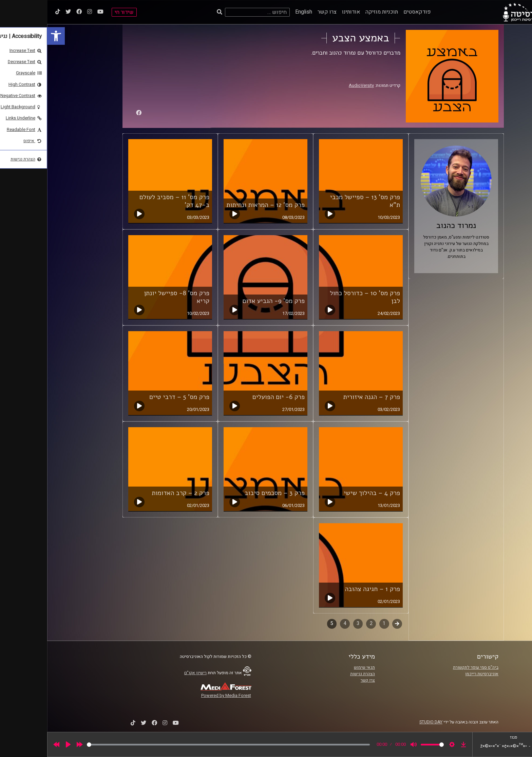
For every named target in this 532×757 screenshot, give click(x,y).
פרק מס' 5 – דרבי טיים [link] (132, 397)
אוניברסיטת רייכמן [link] (435, 674)
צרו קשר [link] (280, 12)
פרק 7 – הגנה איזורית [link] (325, 397)
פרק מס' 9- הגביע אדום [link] (226, 301)
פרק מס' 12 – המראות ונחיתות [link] (218, 205)
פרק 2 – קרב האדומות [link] (133, 493)
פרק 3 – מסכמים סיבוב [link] (227, 493)
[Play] (21, 744)
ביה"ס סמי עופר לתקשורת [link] (429, 667)
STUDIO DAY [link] (384, 722)
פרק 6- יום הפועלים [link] (231, 397)
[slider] (181, 745)
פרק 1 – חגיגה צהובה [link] (325, 589)
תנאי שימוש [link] (317, 667)
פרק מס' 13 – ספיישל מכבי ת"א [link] (318, 201)
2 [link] (324, 623)
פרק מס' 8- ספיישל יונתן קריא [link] (129, 297)
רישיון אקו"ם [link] (148, 673)
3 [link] (311, 623)
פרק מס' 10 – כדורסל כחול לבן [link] (318, 297)
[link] (9, 36)
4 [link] (298, 623)
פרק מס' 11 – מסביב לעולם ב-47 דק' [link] (127, 201)
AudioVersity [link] (314, 86)
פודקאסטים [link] (370, 12)
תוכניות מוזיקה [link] (335, 12)
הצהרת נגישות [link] (315, 674)
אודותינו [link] (304, 12)
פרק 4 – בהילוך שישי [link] (325, 493)
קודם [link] (350, 623)
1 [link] (337, 623)
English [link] (256, 12)
